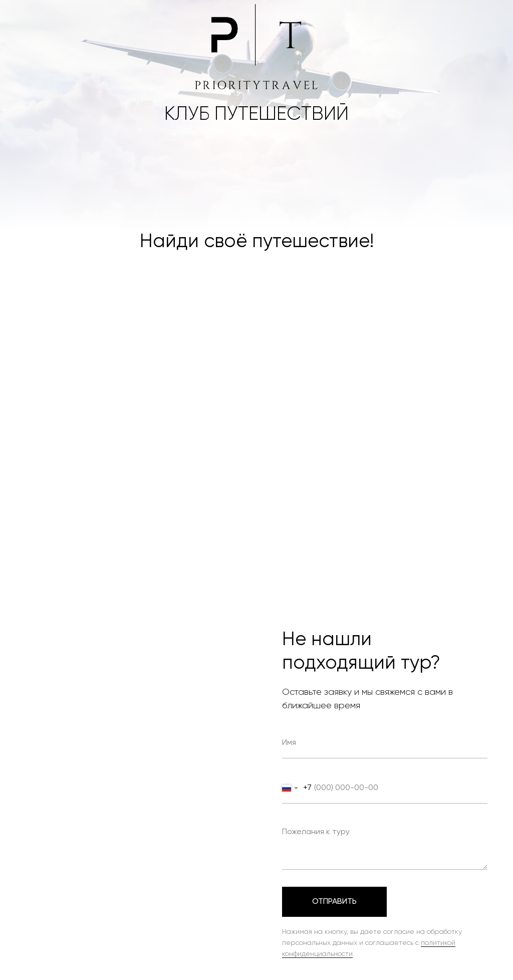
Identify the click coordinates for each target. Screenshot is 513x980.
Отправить (334, 902)
